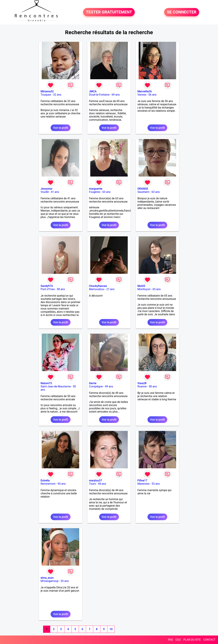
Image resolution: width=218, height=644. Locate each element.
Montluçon (144, 289)
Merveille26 (145, 91)
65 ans (157, 289)
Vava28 (142, 383)
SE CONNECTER (182, 12)
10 (111, 629)
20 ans (65, 581)
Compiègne (96, 386)
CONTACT (209, 640)
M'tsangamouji (49, 581)
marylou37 (96, 480)
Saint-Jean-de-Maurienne (56, 386)
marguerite (96, 189)
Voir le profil (60, 128)
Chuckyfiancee (98, 286)
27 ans (110, 289)
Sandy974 (47, 286)
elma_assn (47, 578)
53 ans (156, 484)
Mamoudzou (97, 289)
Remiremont (48, 484)
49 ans (109, 386)
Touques (46, 95)
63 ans (106, 192)
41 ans (55, 192)
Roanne (142, 386)
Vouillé (45, 192)
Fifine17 (142, 480)
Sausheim (143, 192)
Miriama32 (47, 91)
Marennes (143, 484)
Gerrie (93, 383)
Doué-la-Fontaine (99, 95)
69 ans (116, 95)
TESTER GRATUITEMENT (109, 12)
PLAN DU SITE (192, 640)
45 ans (62, 484)
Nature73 (46, 383)
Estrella (45, 480)
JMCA (93, 91)
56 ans (152, 95)
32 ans (57, 95)
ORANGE (143, 189)
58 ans (61, 289)
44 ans (102, 484)
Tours (92, 484)
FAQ (170, 640)
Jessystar (46, 189)
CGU (178, 640)
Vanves (142, 95)
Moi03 (141, 286)
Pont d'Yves (48, 289)
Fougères (95, 192)
